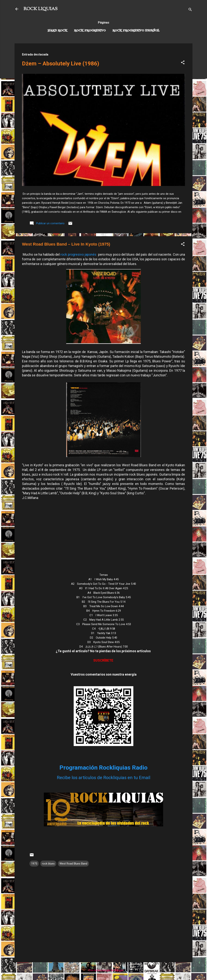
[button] (183, 63)
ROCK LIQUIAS (40, 9)
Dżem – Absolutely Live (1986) (61, 63)
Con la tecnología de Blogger (104, 970)
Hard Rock (57, 31)
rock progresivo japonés (79, 254)
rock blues (48, 864)
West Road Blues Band (73, 864)
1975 (34, 864)
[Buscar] (190, 10)
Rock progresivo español (136, 31)
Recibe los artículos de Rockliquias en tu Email (104, 778)
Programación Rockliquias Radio (103, 768)
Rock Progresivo (90, 31)
